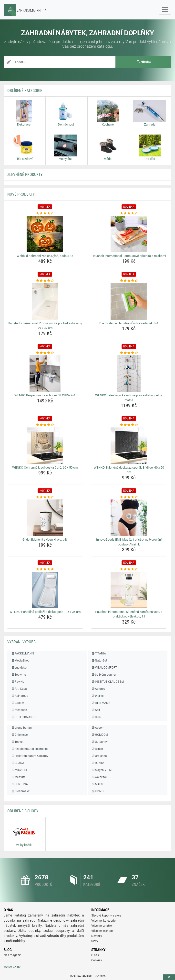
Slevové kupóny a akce (106, 916)
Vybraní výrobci (22, 642)
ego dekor (19, 668)
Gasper (17, 703)
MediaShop (20, 661)
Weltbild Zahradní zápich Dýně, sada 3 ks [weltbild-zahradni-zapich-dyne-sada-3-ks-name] (45, 256)
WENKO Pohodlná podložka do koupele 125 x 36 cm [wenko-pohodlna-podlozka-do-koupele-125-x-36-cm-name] (45, 612)
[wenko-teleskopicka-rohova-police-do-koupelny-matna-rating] (129, 353)
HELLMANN (101, 703)
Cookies (97, 960)
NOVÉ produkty (21, 194)
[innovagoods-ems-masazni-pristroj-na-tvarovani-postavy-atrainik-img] (129, 518)
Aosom (98, 728)
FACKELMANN (22, 653)
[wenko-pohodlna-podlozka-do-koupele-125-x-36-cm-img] (45, 590)
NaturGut (99, 661)
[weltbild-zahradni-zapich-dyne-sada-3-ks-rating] (45, 213)
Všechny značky (102, 926)
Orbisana (99, 756)
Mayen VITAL (102, 770)
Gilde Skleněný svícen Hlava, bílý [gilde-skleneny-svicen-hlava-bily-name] (45, 540)
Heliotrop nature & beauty (30, 756)
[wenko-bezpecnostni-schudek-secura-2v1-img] (45, 373)
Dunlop (98, 763)
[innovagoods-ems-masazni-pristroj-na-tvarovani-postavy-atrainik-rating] (129, 497)
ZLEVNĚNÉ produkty (25, 175)
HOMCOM (100, 735)
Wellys (97, 696)
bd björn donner (104, 675)
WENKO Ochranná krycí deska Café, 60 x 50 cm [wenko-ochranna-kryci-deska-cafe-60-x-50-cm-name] (45, 467)
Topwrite (18, 675)
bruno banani (22, 728)
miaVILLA (19, 770)
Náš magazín (13, 955)
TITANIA (99, 653)
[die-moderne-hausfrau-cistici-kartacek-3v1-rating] (129, 281)
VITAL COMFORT (104, 668)
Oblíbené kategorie (25, 91)
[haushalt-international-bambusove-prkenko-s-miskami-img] (129, 234)
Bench (97, 749)
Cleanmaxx (20, 791)
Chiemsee (19, 735)
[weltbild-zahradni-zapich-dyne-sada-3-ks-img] (45, 234)
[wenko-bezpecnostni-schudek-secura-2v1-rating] (45, 353)
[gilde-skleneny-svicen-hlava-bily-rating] (45, 497)
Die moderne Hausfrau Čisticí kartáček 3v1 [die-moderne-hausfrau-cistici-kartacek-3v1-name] (129, 323)
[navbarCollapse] (165, 10)
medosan (19, 710)
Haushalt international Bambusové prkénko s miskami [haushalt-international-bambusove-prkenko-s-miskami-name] (129, 256)
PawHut (18, 682)
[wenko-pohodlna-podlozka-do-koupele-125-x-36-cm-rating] (45, 569)
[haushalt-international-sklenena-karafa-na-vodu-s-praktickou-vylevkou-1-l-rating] (129, 569)
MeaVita (18, 777)
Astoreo (98, 689)
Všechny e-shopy (102, 931)
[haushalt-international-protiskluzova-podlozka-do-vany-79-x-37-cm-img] (45, 301)
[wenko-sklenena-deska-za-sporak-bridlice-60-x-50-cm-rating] (129, 425)
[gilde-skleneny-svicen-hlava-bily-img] (45, 518)
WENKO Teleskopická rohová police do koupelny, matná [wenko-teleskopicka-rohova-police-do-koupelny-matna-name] (129, 398)
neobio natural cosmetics (30, 749)
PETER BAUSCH (23, 717)
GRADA (18, 763)
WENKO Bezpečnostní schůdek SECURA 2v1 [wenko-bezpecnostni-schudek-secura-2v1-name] (45, 395)
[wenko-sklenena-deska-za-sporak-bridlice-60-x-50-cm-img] (129, 446)
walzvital (99, 777)
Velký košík (12, 967)
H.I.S (96, 717)
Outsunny (99, 742)
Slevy (95, 941)
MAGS (97, 784)
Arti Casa (19, 689)
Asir (96, 710)
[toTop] (169, 977)
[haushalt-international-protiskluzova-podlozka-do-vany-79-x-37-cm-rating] (45, 281)
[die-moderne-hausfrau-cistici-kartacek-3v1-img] (129, 301)
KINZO (97, 791)
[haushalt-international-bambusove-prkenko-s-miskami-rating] (129, 213)
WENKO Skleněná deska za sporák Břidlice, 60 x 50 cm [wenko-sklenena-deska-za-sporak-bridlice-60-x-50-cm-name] (129, 470)
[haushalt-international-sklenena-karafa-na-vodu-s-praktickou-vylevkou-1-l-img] (129, 590)
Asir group (20, 696)
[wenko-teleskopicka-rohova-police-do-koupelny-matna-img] (129, 373)
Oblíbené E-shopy (23, 811)
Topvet (17, 742)
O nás (95, 955)
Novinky (97, 936)
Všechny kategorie (103, 921)
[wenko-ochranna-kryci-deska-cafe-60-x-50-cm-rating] (45, 425)
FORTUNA (19, 784)
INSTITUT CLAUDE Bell (108, 682)
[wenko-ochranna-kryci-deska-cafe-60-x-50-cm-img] (45, 446)
